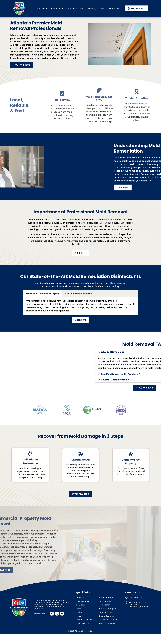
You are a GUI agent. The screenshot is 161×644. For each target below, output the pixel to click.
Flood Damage (106, 619)
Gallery (92, 9)
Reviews (80, 619)
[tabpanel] (80, 312)
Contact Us (114, 9)
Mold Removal (105, 612)
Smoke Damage (106, 623)
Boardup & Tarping (108, 615)
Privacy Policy (82, 630)
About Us (57, 9)
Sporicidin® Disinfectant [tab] (79, 300)
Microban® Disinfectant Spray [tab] (43, 300)
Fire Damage (105, 608)
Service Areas (82, 608)
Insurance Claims (76, 9)
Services (41, 9)
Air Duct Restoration (108, 626)
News (102, 9)
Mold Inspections (107, 630)
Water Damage (106, 604)
